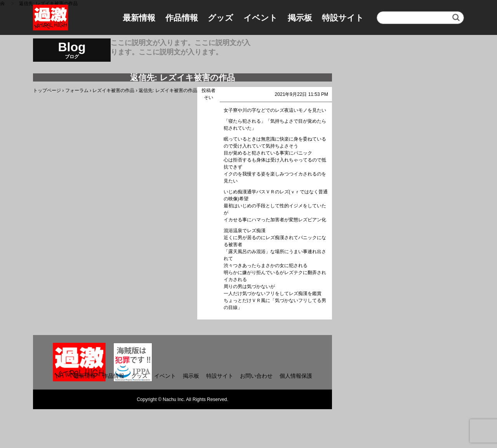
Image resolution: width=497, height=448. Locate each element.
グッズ (221, 18)
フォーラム (77, 90)
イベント (261, 18)
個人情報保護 (296, 376)
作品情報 (182, 18)
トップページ (47, 90)
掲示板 (300, 18)
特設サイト (343, 18)
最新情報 (139, 18)
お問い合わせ (256, 376)
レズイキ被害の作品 (113, 90)
